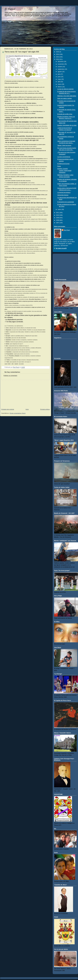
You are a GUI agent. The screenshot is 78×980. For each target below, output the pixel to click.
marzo (60, 84)
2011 (58, 213)
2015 (58, 52)
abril (59, 82)
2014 (58, 54)
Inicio (27, 409)
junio (59, 77)
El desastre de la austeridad (66, 202)
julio (59, 74)
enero (60, 209)
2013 (58, 57)
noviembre (61, 64)
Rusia (59, 166)
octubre (60, 67)
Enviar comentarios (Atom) (18, 413)
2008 (58, 220)
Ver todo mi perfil (61, 248)
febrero (60, 87)
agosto (60, 72)
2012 (58, 59)
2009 (58, 218)
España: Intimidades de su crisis (67, 125)
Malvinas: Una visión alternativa (67, 96)
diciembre (61, 62)
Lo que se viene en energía (66, 89)
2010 (58, 215)
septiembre (61, 69)
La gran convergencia (64, 157)
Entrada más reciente (8, 409)
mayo (60, 79)
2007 (58, 223)
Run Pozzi (67, 230)
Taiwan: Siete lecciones (64, 145)
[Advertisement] (16, 393)
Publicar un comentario (10, 376)
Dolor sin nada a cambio (65, 98)
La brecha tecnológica (64, 193)
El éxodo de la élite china (65, 114)
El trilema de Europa (63, 164)
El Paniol (10, 9)
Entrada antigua (45, 409)
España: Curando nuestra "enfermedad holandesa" (64, 171)
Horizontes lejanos (63, 195)
